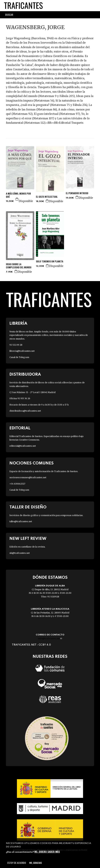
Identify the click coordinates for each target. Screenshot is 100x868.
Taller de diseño (28, 507)
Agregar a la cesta (17, 199)
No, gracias (36, 863)
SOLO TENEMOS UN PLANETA (50, 261)
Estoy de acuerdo (17, 863)
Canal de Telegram (19, 357)
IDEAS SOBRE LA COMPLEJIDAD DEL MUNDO (19, 266)
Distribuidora (25, 375)
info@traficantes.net (50, 638)
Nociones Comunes (32, 463)
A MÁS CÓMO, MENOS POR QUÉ (18, 195)
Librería (18, 324)
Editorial (20, 428)
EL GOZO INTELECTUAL (47, 197)
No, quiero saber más (47, 852)
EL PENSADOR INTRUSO (77, 193)
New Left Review (28, 539)
